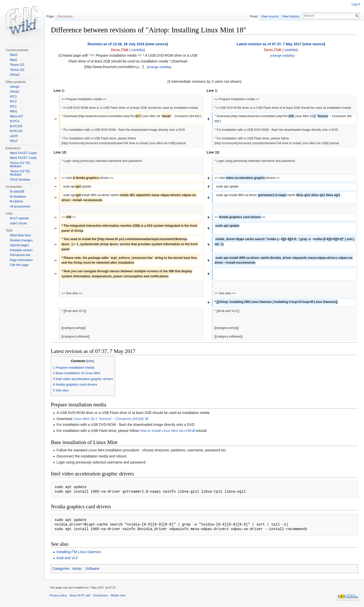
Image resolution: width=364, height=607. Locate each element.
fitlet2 (14, 60)
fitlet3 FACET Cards (23, 153)
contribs (137, 50)
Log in (356, 4)
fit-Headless (18, 197)
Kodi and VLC (67, 558)
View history (291, 16)
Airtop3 (15, 75)
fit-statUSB (17, 192)
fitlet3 (14, 55)
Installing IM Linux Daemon (78, 552)
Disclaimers (101, 595)
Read (254, 16)
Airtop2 (15, 87)
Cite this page (19, 265)
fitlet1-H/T (16, 116)
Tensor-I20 (17, 70)
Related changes (21, 240)
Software (92, 569)
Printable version (21, 250)
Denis (116, 50)
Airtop (77, 569)
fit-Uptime (16, 201)
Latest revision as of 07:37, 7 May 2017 (269, 44)
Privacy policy (58, 595)
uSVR (14, 136)
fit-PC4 (15, 121)
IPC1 (13, 107)
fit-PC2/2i (16, 131)
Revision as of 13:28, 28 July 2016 (116, 44)
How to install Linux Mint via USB (166, 431)
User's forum (18, 223)
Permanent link (20, 255)
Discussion (65, 16)
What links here (20, 235)
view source (157, 44)
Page (50, 16)
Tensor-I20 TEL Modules (20, 173)
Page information (21, 260)
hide (90, 361)
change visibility (159, 67)
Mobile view (118, 595)
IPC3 (13, 97)
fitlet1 (14, 111)
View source (270, 16)
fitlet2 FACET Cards (23, 158)
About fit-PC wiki (80, 595)
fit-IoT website (19, 218)
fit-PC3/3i (16, 126)
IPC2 (13, 101)
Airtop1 (15, 92)
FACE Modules (20, 180)
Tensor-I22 (17, 65)
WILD (14, 141)
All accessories (20, 206)
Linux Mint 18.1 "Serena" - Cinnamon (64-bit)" (109, 419)
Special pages (19, 245)
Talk (125, 50)
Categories (61, 569)
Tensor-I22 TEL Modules (20, 165)
